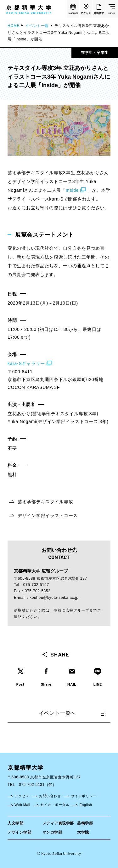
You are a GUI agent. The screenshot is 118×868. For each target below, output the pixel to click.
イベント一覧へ (72, 713)
